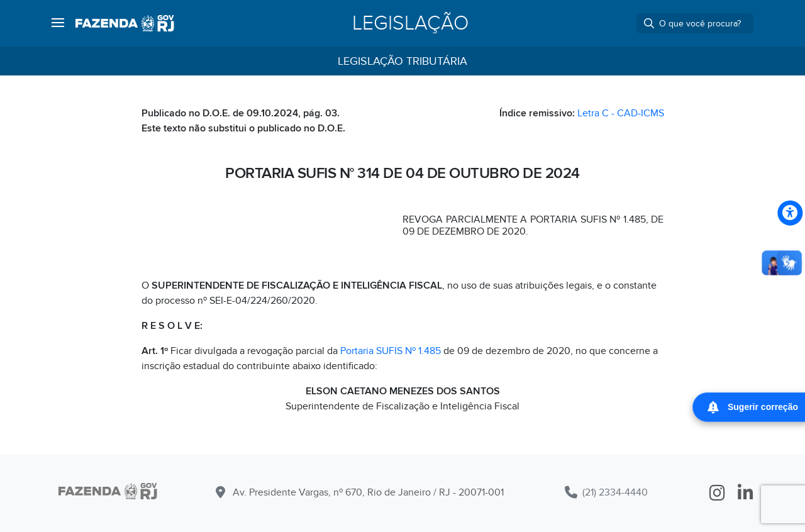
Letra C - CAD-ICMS (621, 113)
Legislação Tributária (402, 61)
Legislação (410, 23)
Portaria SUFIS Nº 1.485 (391, 351)
